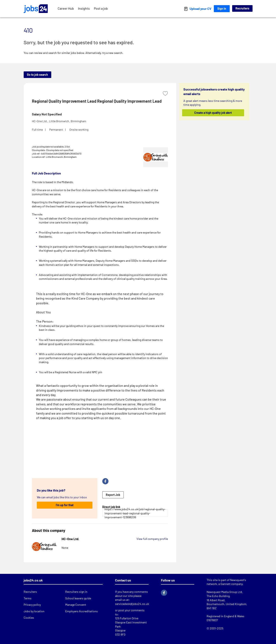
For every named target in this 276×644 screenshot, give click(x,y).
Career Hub (66, 8)
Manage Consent (76, 605)
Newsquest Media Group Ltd (224, 592)
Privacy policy (32, 605)
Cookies (29, 618)
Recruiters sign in (76, 592)
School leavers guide (78, 598)
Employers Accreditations (82, 611)
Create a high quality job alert (213, 113)
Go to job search (37, 75)
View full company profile (152, 539)
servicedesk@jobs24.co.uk (132, 604)
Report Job (113, 495)
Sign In (222, 9)
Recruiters (242, 8)
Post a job (101, 8)
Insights (84, 8)
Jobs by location (34, 611)
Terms (28, 598)
